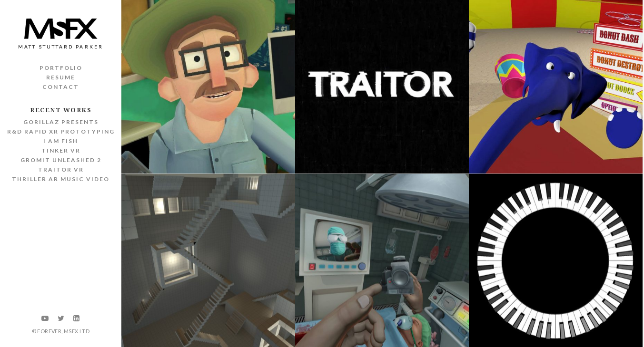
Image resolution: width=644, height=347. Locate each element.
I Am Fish (61, 141)
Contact (61, 87)
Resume (61, 77)
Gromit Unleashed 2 (61, 160)
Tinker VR (61, 150)
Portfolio (61, 68)
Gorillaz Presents (61, 122)
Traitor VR (61, 169)
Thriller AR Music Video (61, 179)
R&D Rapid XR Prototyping (61, 131)
